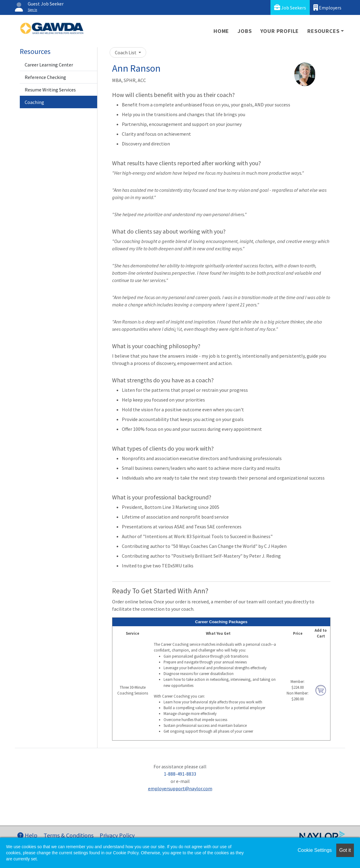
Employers (327, 7)
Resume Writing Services (50, 90)
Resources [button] (323, 31)
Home (221, 31)
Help (27, 835)
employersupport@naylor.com (180, 788)
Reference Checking (45, 77)
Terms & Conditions (69, 835)
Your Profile (280, 31)
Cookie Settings (315, 850)
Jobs (245, 31)
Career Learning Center (49, 65)
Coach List (126, 52)
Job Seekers (290, 7)
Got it (345, 850)
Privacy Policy (117, 835)
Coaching (34, 102)
